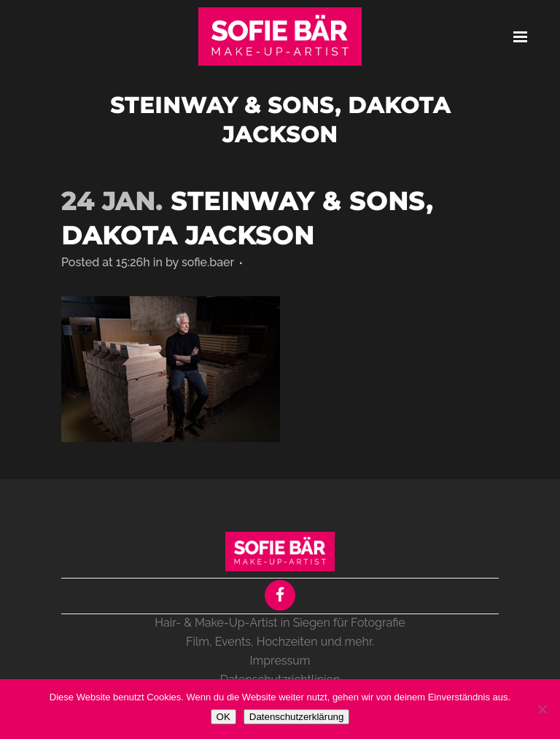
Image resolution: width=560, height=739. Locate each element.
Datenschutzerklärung (297, 717)
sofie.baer (208, 262)
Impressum (280, 661)
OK (223, 717)
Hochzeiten (287, 642)
